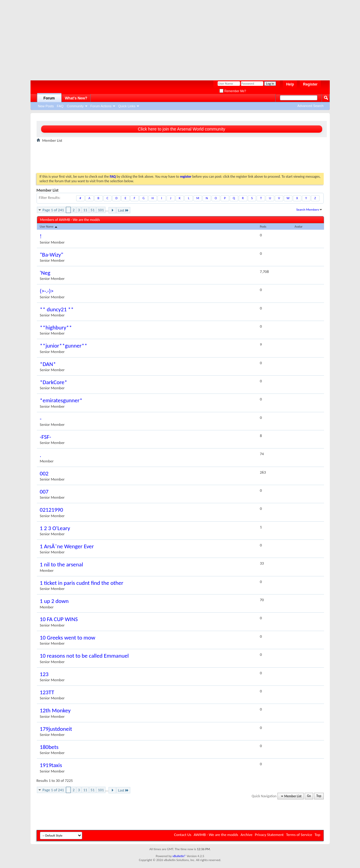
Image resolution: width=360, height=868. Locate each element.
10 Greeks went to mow (68, 638)
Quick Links (127, 106)
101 (101, 210)
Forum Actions (101, 106)
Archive (246, 835)
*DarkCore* (54, 382)
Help (290, 84)
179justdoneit (56, 729)
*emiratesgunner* (61, 400)
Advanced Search (311, 106)
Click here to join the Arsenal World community (182, 129)
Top (319, 796)
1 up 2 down (54, 601)
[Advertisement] (177, 38)
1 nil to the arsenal (62, 564)
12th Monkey (55, 710)
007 (44, 492)
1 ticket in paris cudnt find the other (82, 583)
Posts (263, 227)
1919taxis (51, 765)
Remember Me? (233, 91)
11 (85, 210)
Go (309, 796)
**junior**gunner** (64, 346)
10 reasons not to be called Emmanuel (84, 656)
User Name (49, 227)
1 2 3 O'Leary (55, 528)
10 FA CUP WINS (59, 619)
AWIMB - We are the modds (216, 835)
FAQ (60, 106)
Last (123, 210)
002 (44, 473)
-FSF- (46, 437)
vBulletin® (179, 856)
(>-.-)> (47, 291)
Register (310, 84)
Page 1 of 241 (53, 210)
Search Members (308, 210)
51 (93, 210)
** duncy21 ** (57, 309)
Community (75, 106)
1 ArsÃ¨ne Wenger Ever (67, 546)
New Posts (46, 106)
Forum (49, 98)
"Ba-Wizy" (52, 255)
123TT (47, 692)
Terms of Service (299, 835)
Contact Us (183, 835)
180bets (49, 747)
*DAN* (48, 364)
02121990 (52, 510)
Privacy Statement (269, 835)
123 (44, 674)
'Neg (45, 273)
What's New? (76, 98)
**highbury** (56, 327)
